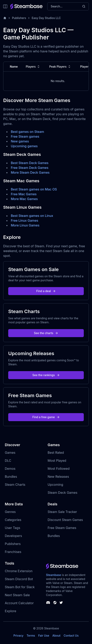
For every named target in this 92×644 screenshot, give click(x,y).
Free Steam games (25, 136)
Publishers (19, 18)
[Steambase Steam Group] (55, 603)
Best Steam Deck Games (30, 163)
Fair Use (44, 635)
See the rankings (46, 375)
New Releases (58, 477)
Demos (10, 469)
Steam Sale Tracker (62, 512)
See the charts (46, 333)
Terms (31, 635)
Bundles (11, 477)
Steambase (54, 575)
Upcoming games (24, 146)
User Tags (13, 528)
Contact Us (71, 635)
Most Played (57, 461)
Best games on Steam (27, 132)
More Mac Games (24, 199)
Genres (10, 512)
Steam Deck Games (63, 493)
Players (33, 67)
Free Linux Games (25, 220)
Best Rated (56, 453)
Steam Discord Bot (19, 579)
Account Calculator (19, 603)
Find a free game (46, 417)
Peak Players (60, 67)
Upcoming (56, 485)
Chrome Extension (19, 571)
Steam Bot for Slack (20, 587)
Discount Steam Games (65, 520)
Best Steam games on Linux (32, 216)
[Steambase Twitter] (61, 603)
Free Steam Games (62, 528)
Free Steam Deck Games (30, 168)
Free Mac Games (24, 194)
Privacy (18, 635)
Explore (11, 611)
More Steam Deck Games (30, 172)
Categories (13, 520)
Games (10, 453)
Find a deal (46, 291)
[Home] (5, 18)
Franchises (13, 552)
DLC (8, 461)
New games (20, 141)
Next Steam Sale (17, 595)
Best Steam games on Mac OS (34, 189)
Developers (13, 536)
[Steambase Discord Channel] (48, 603)
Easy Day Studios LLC (46, 18)
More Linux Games (25, 225)
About (56, 635)
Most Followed (59, 469)
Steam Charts (15, 485)
